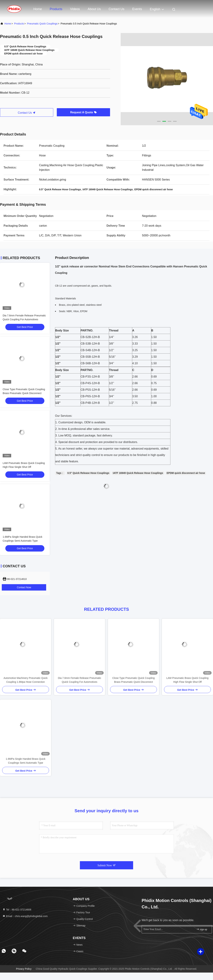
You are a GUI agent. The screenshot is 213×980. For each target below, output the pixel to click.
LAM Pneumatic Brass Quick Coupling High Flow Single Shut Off (187, 680)
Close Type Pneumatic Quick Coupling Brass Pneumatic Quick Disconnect (134, 680)
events (137, 9)
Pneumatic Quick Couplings (42, 24)
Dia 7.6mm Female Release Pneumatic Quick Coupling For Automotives (80, 680)
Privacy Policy (24, 969)
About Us (94, 9)
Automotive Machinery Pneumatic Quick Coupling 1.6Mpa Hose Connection (26, 680)
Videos (75, 9)
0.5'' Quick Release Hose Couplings (88, 473)
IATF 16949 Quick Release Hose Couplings (138, 473)
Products (56, 9)
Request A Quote (83, 112)
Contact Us (117, 9)
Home (38, 9)
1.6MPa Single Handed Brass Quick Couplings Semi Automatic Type (25, 761)
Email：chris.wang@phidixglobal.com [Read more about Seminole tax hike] (25, 916)
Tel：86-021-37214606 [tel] (17, 910)
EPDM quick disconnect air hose (186, 473)
